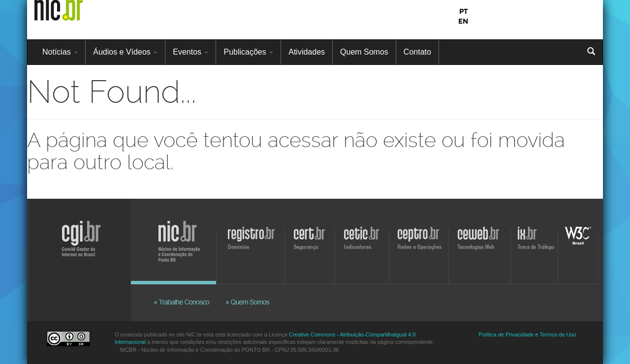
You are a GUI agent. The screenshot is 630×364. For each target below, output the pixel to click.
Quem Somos (364, 52)
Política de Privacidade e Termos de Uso (528, 334)
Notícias (60, 52)
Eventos (190, 52)
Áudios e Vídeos (125, 52)
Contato (417, 52)
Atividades (307, 52)
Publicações (248, 52)
